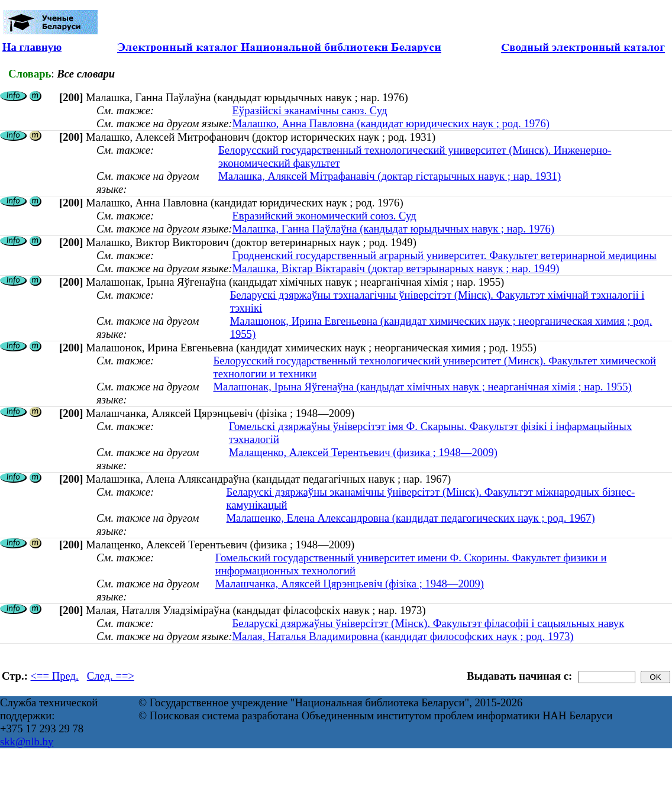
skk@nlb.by (27, 741)
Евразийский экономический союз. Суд (324, 216)
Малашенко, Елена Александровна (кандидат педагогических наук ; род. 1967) (410, 518)
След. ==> (111, 676)
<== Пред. (55, 676)
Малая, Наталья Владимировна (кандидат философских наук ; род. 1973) (403, 636)
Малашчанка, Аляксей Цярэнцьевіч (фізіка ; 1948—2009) (350, 584)
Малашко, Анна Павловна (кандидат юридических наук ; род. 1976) (391, 123)
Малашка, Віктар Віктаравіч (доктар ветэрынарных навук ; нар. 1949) (395, 268)
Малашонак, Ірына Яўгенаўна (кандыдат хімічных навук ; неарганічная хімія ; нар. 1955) (422, 387)
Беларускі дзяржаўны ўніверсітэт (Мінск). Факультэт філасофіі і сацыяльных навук (428, 623)
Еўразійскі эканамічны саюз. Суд (309, 110)
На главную (32, 47)
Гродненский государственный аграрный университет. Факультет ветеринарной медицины (444, 255)
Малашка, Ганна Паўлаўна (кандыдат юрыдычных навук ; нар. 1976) (393, 229)
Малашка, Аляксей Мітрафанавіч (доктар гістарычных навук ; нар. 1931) (390, 176)
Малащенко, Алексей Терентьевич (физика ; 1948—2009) (363, 452)
